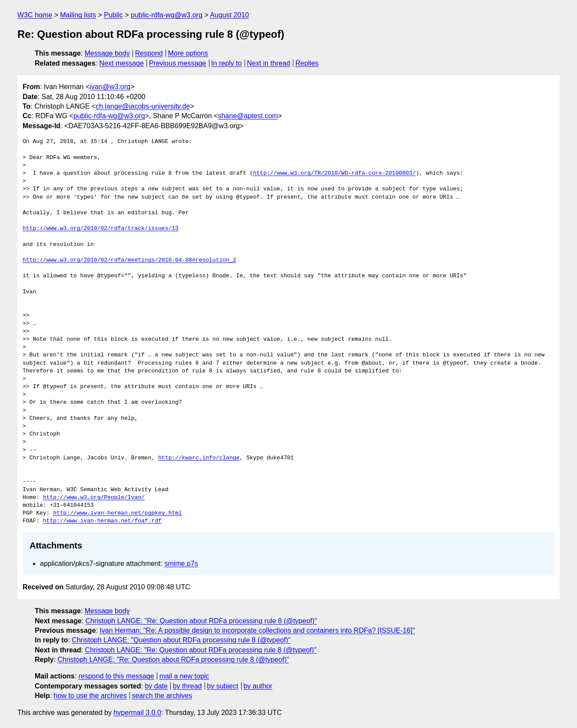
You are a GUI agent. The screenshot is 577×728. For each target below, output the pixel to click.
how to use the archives (90, 696)
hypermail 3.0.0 (137, 713)
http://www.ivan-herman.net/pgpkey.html (117, 513)
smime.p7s (181, 563)
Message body (107, 53)
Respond (149, 53)
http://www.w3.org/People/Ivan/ (94, 498)
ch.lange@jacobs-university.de (143, 106)
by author (258, 686)
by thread (187, 686)
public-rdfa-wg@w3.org (167, 15)
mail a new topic (184, 676)
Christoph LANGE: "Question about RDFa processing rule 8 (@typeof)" (181, 640)
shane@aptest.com (248, 116)
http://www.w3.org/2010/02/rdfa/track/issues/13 (101, 229)
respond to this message (116, 676)
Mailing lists (78, 15)
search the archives (162, 696)
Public (113, 15)
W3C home (35, 15)
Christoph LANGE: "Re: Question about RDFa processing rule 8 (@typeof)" (201, 621)
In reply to (226, 63)
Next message (122, 63)
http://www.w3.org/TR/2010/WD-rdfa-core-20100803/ (334, 173)
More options (188, 53)
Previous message (178, 63)
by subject (222, 686)
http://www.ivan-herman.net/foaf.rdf (102, 521)
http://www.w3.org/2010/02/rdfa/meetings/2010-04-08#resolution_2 (129, 260)
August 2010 (229, 15)
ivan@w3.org (110, 87)
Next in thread (269, 63)
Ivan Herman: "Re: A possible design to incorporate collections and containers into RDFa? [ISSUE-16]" (257, 630)
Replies (307, 63)
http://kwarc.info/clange (199, 458)
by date (156, 686)
